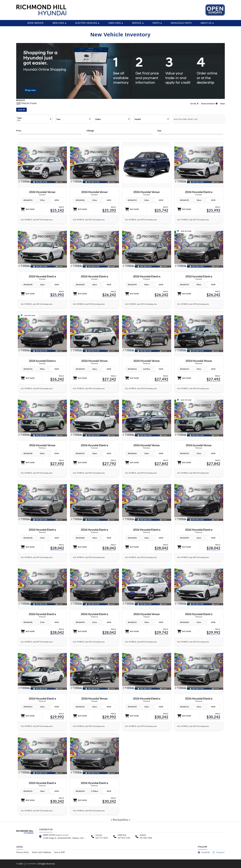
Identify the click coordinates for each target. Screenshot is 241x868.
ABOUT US (207, 23)
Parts (157, 23)
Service (138, 23)
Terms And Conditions (41, 852)
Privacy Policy (23, 852)
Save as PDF (59, 852)
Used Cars (116, 23)
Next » (126, 820)
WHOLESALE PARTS (181, 23)
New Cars (60, 23)
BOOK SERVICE (35, 23)
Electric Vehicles (87, 23)
